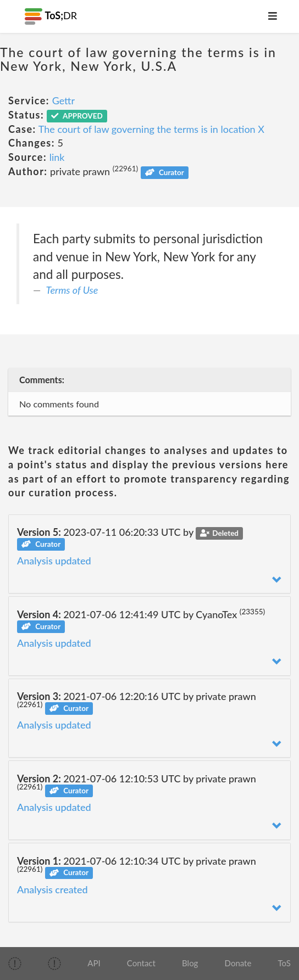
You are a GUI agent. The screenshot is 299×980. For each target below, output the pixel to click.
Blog (190, 963)
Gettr (63, 100)
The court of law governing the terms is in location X (151, 129)
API (94, 963)
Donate (238, 963)
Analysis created (52, 889)
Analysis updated (54, 561)
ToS (284, 963)
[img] (15, 964)
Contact (141, 963)
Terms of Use (72, 290)
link (57, 157)
